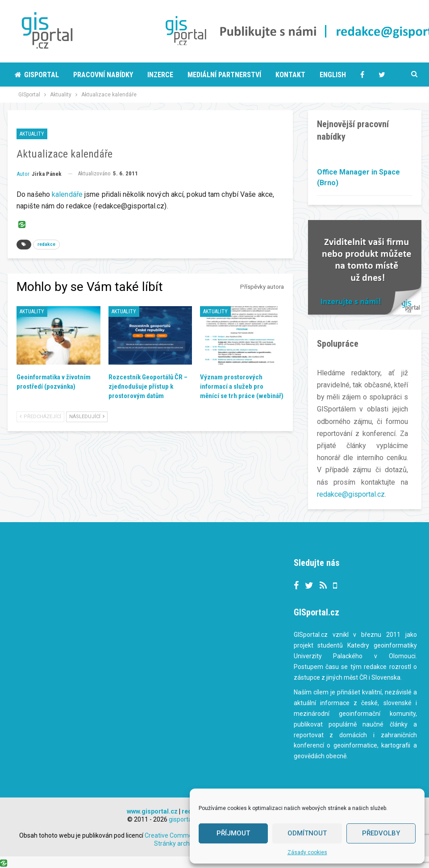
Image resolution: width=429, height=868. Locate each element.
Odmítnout (307, 833)
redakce (46, 244)
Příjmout (233, 833)
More (369, 75)
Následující (87, 417)
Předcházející (40, 417)
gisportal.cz (185, 819)
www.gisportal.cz (152, 811)
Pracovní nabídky (103, 75)
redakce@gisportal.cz (351, 494)
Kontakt (290, 75)
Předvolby (381, 833)
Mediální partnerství (224, 75)
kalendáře (67, 194)
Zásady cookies (307, 852)
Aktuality (32, 134)
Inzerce (160, 75)
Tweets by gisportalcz (185, 563)
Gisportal (37, 75)
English (333, 75)
